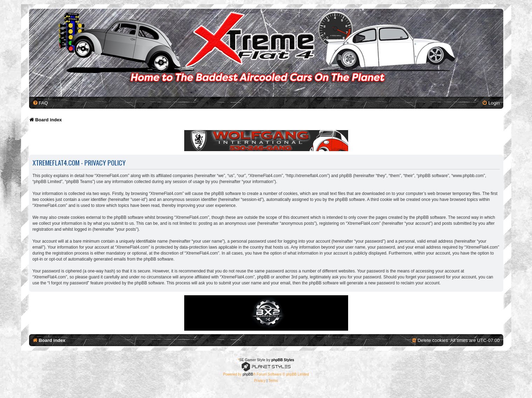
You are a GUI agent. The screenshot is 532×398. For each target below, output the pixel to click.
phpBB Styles (283, 360)
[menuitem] (40, 103)
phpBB (248, 374)
